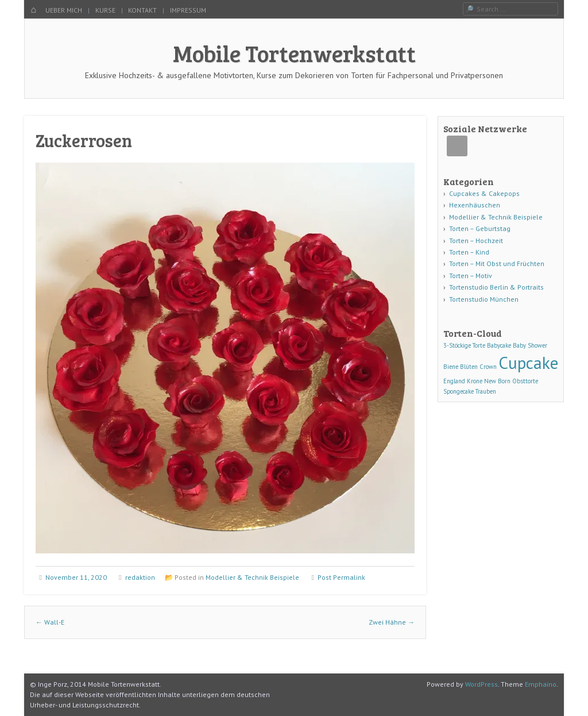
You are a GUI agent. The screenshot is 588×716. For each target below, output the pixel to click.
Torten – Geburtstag (480, 228)
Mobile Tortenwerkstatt (294, 53)
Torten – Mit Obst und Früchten (497, 263)
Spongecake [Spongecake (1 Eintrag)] (459, 391)
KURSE (105, 10)
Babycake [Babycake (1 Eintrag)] (499, 345)
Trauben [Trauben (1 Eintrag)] (486, 391)
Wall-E (50, 622)
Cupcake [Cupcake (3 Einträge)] (528, 363)
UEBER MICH (64, 10)
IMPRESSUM (188, 10)
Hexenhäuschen (475, 205)
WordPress (481, 684)
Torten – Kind (469, 252)
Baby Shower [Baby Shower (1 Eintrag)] (530, 345)
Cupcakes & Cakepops (484, 193)
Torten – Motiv (471, 276)
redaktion (140, 577)
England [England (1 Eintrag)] (454, 381)
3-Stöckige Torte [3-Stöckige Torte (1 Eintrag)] (464, 345)
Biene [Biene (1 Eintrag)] (451, 367)
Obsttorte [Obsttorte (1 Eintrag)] (525, 381)
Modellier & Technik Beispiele (252, 577)
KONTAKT (142, 10)
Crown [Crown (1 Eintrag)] (488, 367)
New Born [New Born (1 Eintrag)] (497, 381)
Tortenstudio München (484, 299)
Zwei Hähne (392, 622)
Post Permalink (341, 577)
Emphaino (541, 684)
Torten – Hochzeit (476, 240)
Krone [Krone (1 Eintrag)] (475, 381)
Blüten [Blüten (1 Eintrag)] (469, 367)
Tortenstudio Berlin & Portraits (496, 287)
